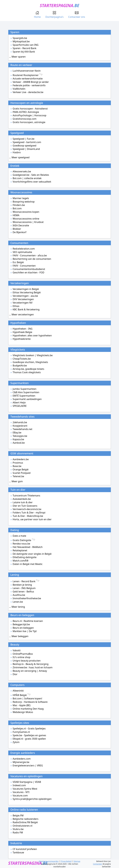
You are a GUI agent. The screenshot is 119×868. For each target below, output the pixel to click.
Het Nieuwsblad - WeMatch (28, 547)
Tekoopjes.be (20, 436)
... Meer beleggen (19, 636)
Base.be (17, 466)
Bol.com (17, 208)
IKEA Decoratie (21, 225)
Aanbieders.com (22, 759)
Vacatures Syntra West (25, 789)
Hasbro (17, 152)
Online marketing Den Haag (28, 709)
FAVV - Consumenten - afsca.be (30, 255)
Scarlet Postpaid (22, 473)
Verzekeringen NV (23, 303)
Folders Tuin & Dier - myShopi (29, 513)
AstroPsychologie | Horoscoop (29, 115)
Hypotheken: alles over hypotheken (32, 335)
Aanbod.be (19, 443)
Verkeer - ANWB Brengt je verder (31, 82)
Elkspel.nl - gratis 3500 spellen (29, 739)
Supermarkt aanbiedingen (27, 399)
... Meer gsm (16, 481)
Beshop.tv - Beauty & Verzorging (31, 664)
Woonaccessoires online (26, 219)
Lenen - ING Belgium (24, 588)
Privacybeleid (66, 861)
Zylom (16, 742)
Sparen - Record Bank (25, 48)
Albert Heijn (19, 402)
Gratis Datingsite (24, 540)
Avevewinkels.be (22, 499)
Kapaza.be (18, 439)
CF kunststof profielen (25, 849)
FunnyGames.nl (21, 732)
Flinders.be (19, 205)
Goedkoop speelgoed (24, 146)
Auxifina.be (19, 595)
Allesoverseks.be (22, 171)
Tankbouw (18, 852)
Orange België (21, 470)
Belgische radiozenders (26, 819)
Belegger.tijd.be (21, 624)
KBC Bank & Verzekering (26, 309)
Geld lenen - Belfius (23, 592)
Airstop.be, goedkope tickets (28, 369)
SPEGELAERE (20, 406)
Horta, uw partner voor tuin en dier (32, 519)
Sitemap (77, 861)
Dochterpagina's (54, 15)
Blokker (17, 229)
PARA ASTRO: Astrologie (26, 112)
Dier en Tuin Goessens (25, 506)
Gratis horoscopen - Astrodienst (30, 109)
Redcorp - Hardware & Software (30, 702)
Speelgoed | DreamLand (26, 149)
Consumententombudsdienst (29, 269)
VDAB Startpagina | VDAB (27, 782)
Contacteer (97, 864)
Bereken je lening (22, 585)
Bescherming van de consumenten (32, 259)
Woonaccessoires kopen (26, 212)
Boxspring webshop (24, 202)
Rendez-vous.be (21, 544)
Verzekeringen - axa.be (25, 296)
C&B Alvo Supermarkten (26, 392)
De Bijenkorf (20, 232)
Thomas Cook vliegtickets (27, 372)
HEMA (16, 215)
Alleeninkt (18, 691)
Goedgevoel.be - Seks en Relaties (31, 175)
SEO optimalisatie (22, 252)
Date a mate (19, 536)
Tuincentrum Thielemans (26, 496)
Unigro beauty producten (27, 661)
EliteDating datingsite (25, 557)
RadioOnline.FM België (25, 822)
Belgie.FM (18, 815)
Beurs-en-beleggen (23, 628)
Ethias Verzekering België (27, 292)
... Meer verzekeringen (22, 314)
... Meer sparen (17, 57)
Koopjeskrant (20, 426)
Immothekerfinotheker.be (27, 598)
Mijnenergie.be (21, 762)
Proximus (18, 463)
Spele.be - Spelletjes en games (29, 735)
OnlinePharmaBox (23, 654)
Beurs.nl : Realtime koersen (28, 621)
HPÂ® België (22, 695)
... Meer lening (17, 607)
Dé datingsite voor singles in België (32, 554)
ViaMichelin (19, 89)
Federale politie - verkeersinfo (29, 85)
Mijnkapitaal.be (21, 41)
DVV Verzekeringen (23, 299)
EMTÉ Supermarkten (24, 396)
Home (37, 15)
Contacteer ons (77, 15)
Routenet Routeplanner (28, 75)
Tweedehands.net (22, 429)
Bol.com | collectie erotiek (27, 178)
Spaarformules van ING (26, 45)
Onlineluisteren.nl (23, 826)
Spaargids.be (20, 38)
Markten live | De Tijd (25, 631)
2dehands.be (20, 422)
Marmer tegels (21, 198)
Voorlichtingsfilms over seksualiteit (32, 182)
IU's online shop (22, 657)
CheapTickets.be (22, 359)
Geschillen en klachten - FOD (28, 272)
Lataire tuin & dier (23, 502)
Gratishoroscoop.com (25, 119)
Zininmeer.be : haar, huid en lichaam (33, 667)
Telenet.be (18, 476)
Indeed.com (19, 785)
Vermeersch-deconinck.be (27, 509)
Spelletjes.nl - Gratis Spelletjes (29, 729)
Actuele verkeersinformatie (28, 79)
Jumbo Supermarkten (25, 389)
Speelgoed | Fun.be (24, 139)
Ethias (16, 306)
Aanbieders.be (21, 459)
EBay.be (17, 433)
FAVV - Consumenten (24, 266)
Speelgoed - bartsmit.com (27, 142)
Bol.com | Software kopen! (27, 698)
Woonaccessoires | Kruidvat (28, 222)
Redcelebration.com (24, 249)
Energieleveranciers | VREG (28, 765)
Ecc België (18, 262)
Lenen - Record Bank (26, 581)
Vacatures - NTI (21, 792)
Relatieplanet (20, 550)
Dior (15, 674)
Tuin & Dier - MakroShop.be (28, 516)
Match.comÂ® (21, 561)
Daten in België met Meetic (28, 564)
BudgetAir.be (20, 366)
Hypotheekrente (22, 339)
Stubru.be (18, 829)
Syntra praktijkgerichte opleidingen (32, 799)
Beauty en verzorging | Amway (30, 671)
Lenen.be (18, 602)
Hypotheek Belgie (22, 332)
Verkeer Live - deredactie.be (28, 92)
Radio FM (18, 832)
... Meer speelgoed (19, 157)
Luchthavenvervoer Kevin (27, 71)
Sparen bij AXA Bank (24, 52)
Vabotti (17, 650)
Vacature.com (20, 796)
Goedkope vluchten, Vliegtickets (30, 362)
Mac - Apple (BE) (22, 705)
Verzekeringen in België (26, 289)
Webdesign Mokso (23, 712)
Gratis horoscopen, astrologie (29, 122)
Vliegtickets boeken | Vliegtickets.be (33, 355)
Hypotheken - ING (23, 329)
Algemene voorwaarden (49, 861)
